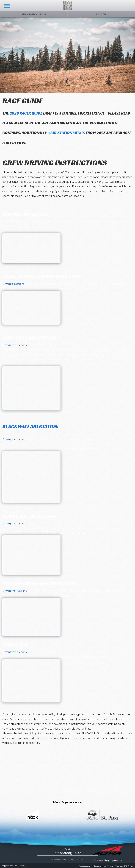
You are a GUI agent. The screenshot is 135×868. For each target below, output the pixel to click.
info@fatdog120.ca (34, 14)
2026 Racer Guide (26, 113)
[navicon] (6, 4)
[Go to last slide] (4, 55)
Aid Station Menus (68, 133)
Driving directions (13, 284)
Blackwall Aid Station (30, 429)
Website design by (92, 866)
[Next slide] (131, 55)
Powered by (120, 866)
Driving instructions (15, 345)
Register (101, 14)
